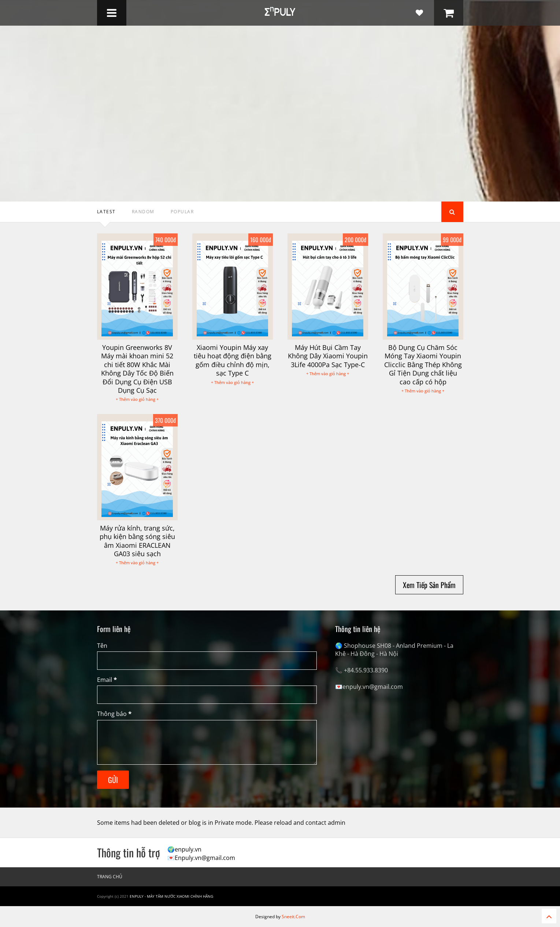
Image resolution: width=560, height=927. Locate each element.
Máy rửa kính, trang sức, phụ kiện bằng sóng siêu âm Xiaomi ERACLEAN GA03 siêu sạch (137, 541)
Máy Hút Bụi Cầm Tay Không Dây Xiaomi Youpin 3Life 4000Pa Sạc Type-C (328, 356)
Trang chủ (110, 877)
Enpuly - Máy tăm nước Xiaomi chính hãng (171, 896)
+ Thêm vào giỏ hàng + (137, 399)
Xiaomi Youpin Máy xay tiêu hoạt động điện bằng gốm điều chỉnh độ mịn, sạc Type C (233, 360)
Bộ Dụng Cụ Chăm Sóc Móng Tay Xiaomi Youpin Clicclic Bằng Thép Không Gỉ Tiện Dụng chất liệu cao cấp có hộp (423, 365)
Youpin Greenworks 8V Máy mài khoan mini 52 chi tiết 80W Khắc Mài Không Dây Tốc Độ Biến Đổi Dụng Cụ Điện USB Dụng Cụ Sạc (137, 369)
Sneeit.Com (293, 917)
